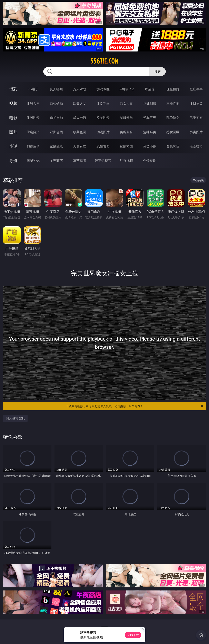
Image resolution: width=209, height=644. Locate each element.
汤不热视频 (103, 161)
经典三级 (150, 118)
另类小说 (150, 146)
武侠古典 (103, 146)
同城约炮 (33, 161)
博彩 (13, 89)
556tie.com (104, 61)
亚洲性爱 (33, 118)
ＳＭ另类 (196, 103)
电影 (13, 118)
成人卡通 (80, 118)
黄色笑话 (173, 146)
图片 (13, 132)
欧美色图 (80, 132)
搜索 (158, 72)
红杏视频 (126, 161)
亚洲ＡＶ (33, 103)
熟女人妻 (126, 103)
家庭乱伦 (56, 146)
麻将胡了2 (126, 89)
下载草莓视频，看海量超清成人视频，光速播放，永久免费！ (135, 406)
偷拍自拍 (56, 118)
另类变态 (196, 118)
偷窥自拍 (33, 132)
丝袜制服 (150, 103)
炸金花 (150, 89)
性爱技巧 (196, 146)
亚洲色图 (56, 132)
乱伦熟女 (173, 118)
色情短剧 (150, 161)
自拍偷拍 (56, 103)
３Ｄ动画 (103, 103)
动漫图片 (103, 132)
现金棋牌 (173, 89)
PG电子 (33, 89)
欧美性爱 (103, 118)
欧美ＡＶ (80, 103)
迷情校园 (126, 146)
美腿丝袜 (126, 132)
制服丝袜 (126, 118)
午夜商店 (56, 161)
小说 (13, 146)
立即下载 (133, 635)
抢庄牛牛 (196, 89)
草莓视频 (80, 161)
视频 (13, 103)
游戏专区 (103, 89)
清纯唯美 (150, 132)
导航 (13, 160)
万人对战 (80, 89)
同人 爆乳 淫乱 (15, 418)
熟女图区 (173, 132)
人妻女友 (80, 146)
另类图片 (196, 132)
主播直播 (173, 103)
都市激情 (33, 146)
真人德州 (56, 89)
